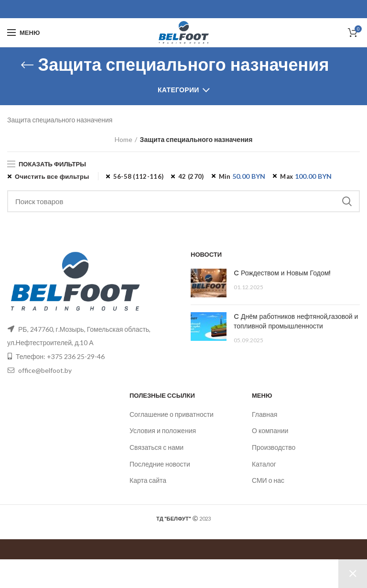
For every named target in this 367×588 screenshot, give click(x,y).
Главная (264, 414)
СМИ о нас (268, 480)
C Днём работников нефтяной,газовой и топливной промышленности (296, 321)
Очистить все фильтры (52, 176)
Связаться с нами (157, 447)
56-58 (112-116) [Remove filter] (139, 176)
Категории (178, 90)
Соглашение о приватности (172, 414)
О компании (270, 430)
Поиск (347, 201)
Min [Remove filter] (242, 176)
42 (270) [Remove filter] (191, 176)
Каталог (264, 464)
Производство (274, 447)
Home (124, 139)
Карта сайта (148, 480)
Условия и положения (163, 430)
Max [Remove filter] (306, 176)
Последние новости (160, 464)
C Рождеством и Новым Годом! (282, 273)
